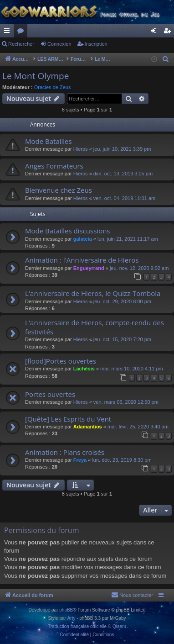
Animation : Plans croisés (65, 452)
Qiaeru (119, 626)
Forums (22, 32)
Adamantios (88, 427)
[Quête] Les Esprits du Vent (68, 419)
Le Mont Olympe (36, 76)
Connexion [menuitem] (156, 32)
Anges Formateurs (54, 166)
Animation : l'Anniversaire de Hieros (82, 260)
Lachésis (84, 369)
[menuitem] (166, 59)
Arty (72, 618)
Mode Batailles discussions (68, 231)
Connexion (59, 44)
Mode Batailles (49, 141)
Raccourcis (9, 32)
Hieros (81, 149)
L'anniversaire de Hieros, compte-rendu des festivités (95, 327)
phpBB (66, 610)
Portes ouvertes (50, 394)
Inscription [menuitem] (169, 32)
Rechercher (21, 44)
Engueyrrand (89, 268)
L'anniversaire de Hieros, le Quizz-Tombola (93, 293)
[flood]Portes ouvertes (61, 361)
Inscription (96, 44)
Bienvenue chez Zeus (59, 190)
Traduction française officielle (77, 626)
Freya (80, 460)
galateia (83, 239)
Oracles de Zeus (53, 87)
